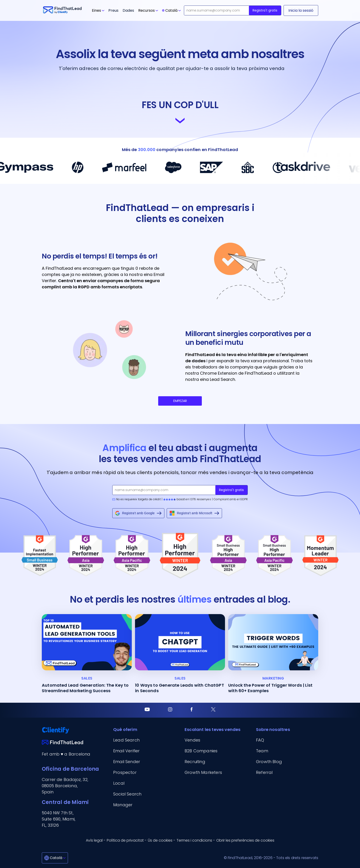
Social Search (127, 794)
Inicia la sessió (301, 10)
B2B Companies (201, 751)
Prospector (125, 772)
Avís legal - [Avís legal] (96, 840)
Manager (123, 805)
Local (119, 783)
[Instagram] (170, 710)
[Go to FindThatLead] (62, 10)
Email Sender (127, 762)
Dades (128, 10)
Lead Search (126, 740)
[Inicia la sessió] (301, 10)
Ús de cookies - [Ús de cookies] (162, 840)
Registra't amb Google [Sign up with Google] (138, 513)
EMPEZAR (180, 401)
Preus (113, 10)
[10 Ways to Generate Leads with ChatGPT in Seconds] (180, 654)
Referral (264, 772)
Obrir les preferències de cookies (245, 840)
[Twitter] (213, 710)
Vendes (192, 740)
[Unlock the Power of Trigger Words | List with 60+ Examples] (273, 654)
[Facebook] (192, 710)
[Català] (55, 858)
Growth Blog (269, 762)
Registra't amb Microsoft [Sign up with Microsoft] (194, 513)
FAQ (260, 740)
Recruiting (195, 762)
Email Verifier (127, 751)
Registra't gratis (265, 10)
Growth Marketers (203, 772)
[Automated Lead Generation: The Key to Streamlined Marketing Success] (87, 654)
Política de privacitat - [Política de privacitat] (127, 840)
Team (262, 751)
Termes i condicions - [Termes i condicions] (196, 840)
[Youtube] (147, 710)
